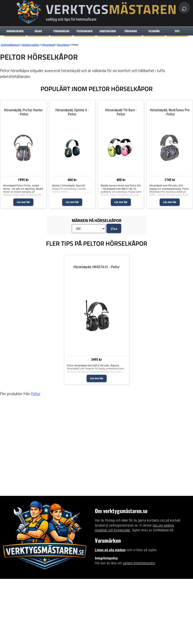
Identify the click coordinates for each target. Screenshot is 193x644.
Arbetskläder (108, 31)
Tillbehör (154, 31)
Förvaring (131, 31)
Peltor (36, 394)
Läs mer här (23, 202)
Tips (177, 31)
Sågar (38, 31)
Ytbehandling (61, 31)
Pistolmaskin (85, 31)
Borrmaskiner (15, 31)
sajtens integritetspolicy (139, 563)
